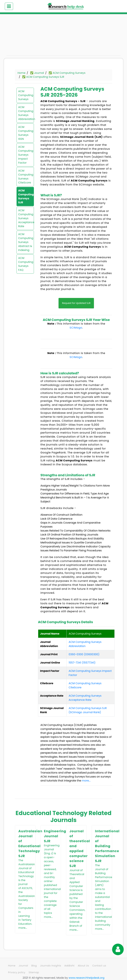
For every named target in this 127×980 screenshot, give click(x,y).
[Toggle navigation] (9, 6)
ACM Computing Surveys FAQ (25, 264)
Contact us (99, 966)
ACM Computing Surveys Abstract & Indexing (25, 242)
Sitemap (34, 972)
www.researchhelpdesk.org (86, 978)
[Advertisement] (24, 36)
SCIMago (76, 328)
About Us (83, 966)
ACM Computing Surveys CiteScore (25, 177)
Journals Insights (51, 966)
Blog (34, 966)
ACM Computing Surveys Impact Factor (25, 155)
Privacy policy (17, 972)
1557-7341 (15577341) (82, 663)
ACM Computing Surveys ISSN (25, 133)
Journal (23, 966)
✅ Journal (37, 73)
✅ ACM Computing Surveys (67, 73)
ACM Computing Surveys (25, 95)
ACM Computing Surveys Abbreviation (25, 113)
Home (21, 73)
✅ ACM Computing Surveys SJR (43, 77)
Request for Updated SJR (76, 303)
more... (86, 781)
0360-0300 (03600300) (84, 654)
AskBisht (70, 966)
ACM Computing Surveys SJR (25, 196)
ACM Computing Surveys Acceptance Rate (25, 218)
